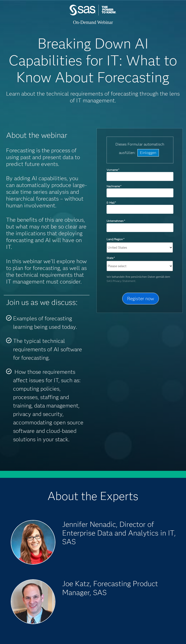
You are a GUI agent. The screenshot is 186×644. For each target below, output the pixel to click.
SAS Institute (93, 15)
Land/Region (115, 239)
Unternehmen (116, 221)
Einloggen (148, 153)
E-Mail (111, 203)
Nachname (114, 186)
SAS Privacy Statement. (121, 281)
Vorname (113, 170)
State (111, 258)
